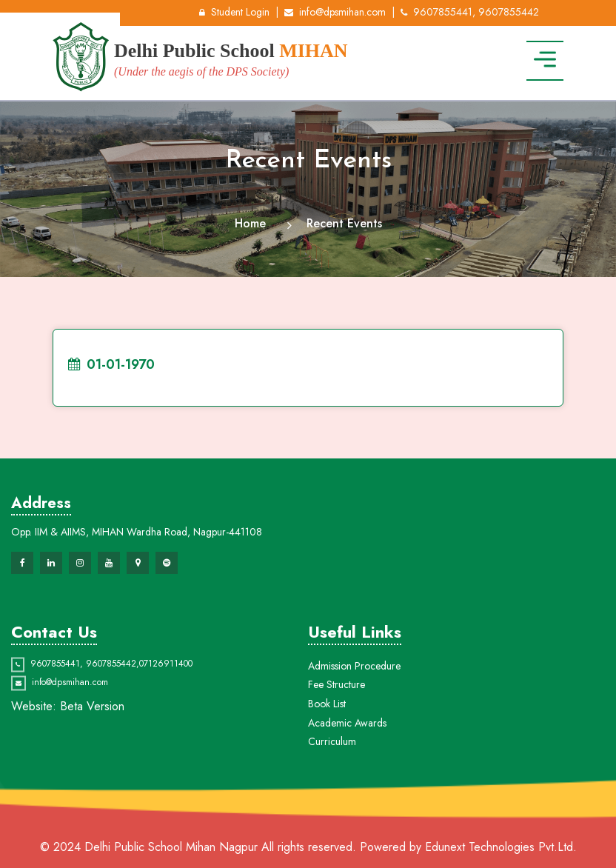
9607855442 (111, 687)
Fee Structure (337, 741)
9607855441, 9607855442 (470, 12)
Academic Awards (347, 779)
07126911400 (166, 687)
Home (250, 223)
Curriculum (332, 798)
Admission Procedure (354, 722)
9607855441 (55, 687)
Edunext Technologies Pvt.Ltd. (501, 847)
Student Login (234, 12)
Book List (327, 760)
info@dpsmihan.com (335, 12)
